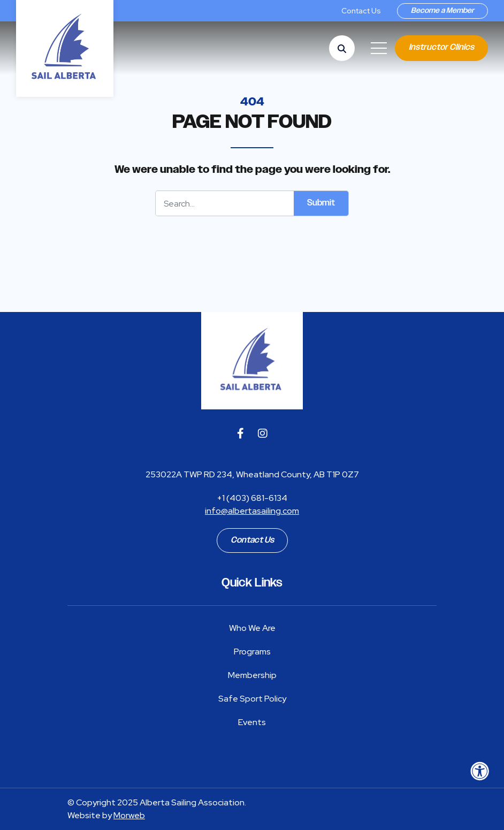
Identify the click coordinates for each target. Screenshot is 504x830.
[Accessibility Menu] (480, 771)
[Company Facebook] (240, 433)
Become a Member (442, 11)
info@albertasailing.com (252, 511)
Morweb (129, 815)
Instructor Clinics (441, 47)
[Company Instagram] (263, 433)
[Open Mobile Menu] (379, 48)
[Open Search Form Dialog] (342, 48)
